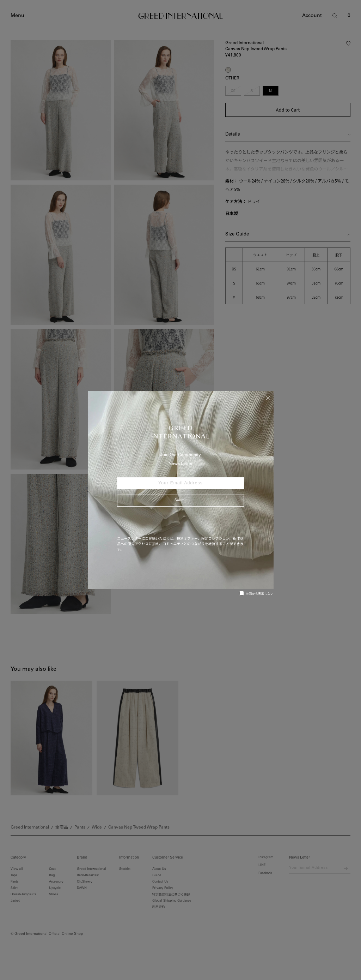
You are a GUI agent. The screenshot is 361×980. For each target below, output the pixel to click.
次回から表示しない (256, 593)
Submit (180, 501)
